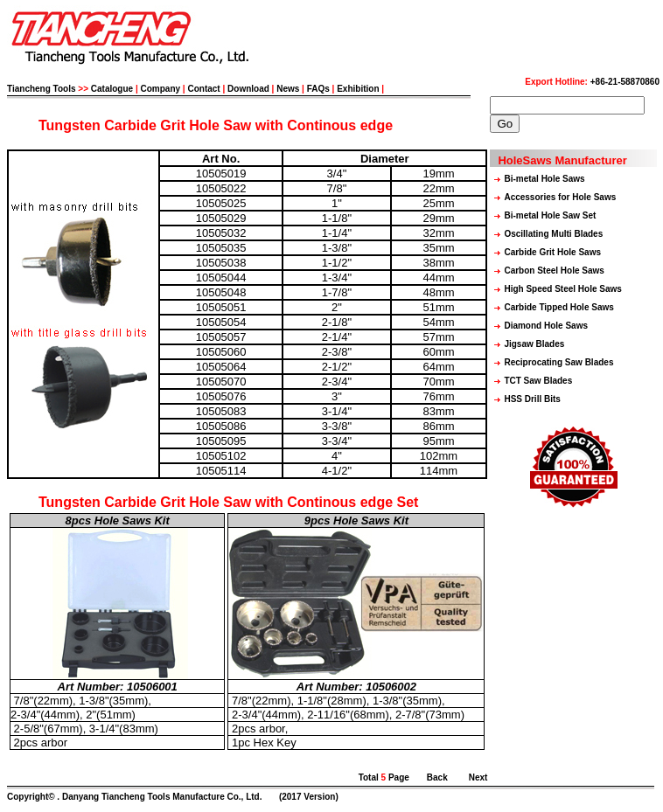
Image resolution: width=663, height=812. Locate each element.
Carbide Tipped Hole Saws (558, 307)
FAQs (318, 89)
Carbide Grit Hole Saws (552, 252)
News (288, 89)
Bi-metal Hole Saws (544, 179)
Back (437, 777)
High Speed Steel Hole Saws (562, 289)
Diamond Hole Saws (546, 326)
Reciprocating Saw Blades (558, 362)
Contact (203, 89)
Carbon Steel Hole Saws (554, 271)
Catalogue (112, 89)
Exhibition (358, 89)
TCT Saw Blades (538, 381)
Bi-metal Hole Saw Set (550, 215)
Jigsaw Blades (534, 344)
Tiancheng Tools (42, 89)
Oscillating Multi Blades (553, 234)
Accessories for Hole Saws (560, 197)
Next (478, 777)
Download (248, 89)
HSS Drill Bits (532, 399)
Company (161, 89)
